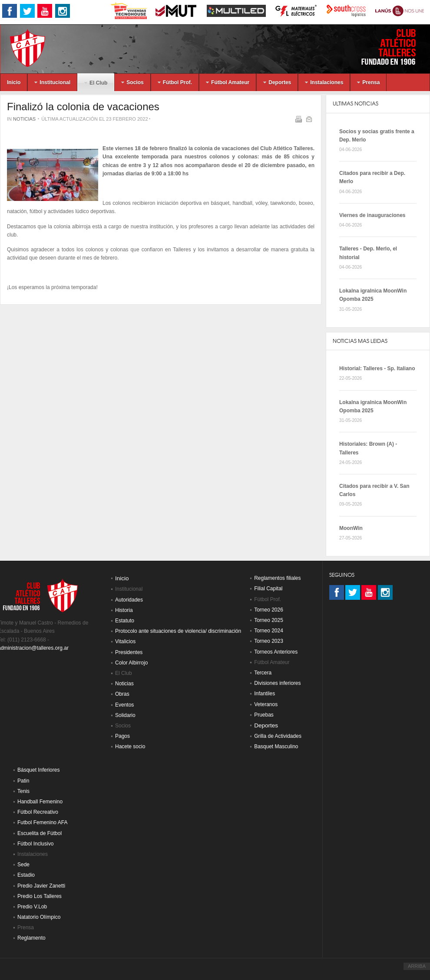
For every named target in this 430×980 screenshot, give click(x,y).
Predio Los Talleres (40, 896)
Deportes (266, 725)
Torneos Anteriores (276, 652)
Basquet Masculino (276, 747)
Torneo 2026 (269, 610)
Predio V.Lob (32, 907)
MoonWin (351, 528)
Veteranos (266, 704)
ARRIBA (417, 966)
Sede (23, 865)
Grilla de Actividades (278, 736)
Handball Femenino (40, 802)
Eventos (124, 705)
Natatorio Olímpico (39, 917)
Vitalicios (125, 641)
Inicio (122, 578)
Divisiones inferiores (277, 683)
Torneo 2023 (269, 641)
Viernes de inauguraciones (372, 215)
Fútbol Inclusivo (35, 844)
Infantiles (265, 694)
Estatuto (125, 621)
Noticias (24, 119)
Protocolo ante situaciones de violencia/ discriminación (178, 631)
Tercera (263, 673)
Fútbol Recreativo (38, 812)
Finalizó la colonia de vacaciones (83, 107)
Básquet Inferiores (38, 770)
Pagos (122, 736)
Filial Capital (268, 589)
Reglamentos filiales (277, 578)
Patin (23, 781)
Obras (122, 694)
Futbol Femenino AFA (42, 822)
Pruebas (264, 715)
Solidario (125, 715)
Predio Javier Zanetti (41, 886)
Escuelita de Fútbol (40, 833)
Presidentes (129, 652)
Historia (124, 610)
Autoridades (129, 600)
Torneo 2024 (269, 631)
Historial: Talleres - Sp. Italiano (377, 368)
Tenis (23, 791)
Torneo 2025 (269, 620)
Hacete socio (130, 747)
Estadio (26, 875)
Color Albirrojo (131, 663)
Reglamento (31, 938)
